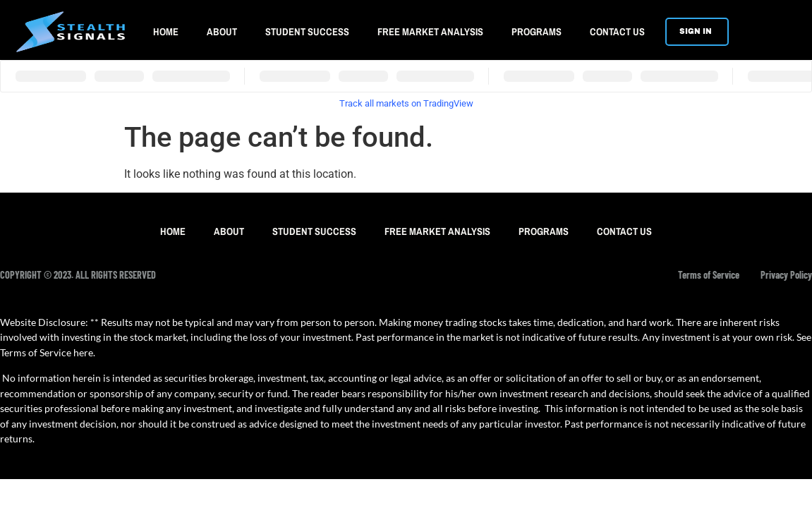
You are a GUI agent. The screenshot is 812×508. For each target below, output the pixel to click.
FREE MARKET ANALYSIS (430, 31)
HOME (166, 31)
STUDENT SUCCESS (307, 31)
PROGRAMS (537, 31)
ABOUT (222, 31)
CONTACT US (617, 31)
